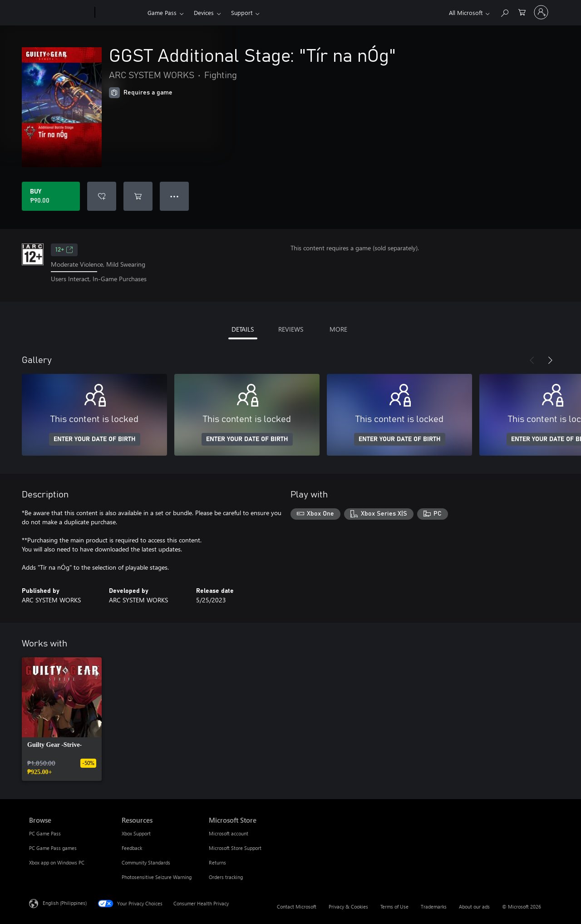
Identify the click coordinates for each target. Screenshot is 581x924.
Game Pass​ (162, 12)
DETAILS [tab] (243, 329)
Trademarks (434, 907)
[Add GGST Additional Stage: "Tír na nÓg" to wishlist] (102, 196)
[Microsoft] (60, 13)
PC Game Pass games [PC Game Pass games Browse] (53, 848)
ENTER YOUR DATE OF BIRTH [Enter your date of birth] (95, 439)
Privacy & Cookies (348, 907)
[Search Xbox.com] (504, 12)
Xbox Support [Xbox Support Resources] (136, 833)
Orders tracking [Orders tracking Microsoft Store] (226, 877)
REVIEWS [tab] (291, 329)
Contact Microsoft (297, 907)
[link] (62, 719)
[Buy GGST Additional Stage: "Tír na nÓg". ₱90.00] (51, 196)
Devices (204, 12)
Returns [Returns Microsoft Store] (217, 862)
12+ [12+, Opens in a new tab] (64, 250)
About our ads (474, 907)
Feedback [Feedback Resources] (132, 848)
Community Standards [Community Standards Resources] (146, 862)
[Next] (550, 360)
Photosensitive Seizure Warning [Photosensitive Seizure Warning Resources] (157, 877)
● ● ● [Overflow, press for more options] (175, 196)
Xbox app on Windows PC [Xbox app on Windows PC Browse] (57, 862)
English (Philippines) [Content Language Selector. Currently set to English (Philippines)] (65, 902)
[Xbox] (120, 13)
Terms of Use (394, 907)
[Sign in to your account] (541, 12)
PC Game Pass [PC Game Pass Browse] (45, 833)
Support (242, 12)
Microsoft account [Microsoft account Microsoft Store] (229, 833)
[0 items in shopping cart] (522, 12)
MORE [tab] (338, 329)
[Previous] (532, 360)
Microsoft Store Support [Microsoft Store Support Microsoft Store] (235, 848)
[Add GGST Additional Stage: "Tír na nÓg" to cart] (138, 196)
